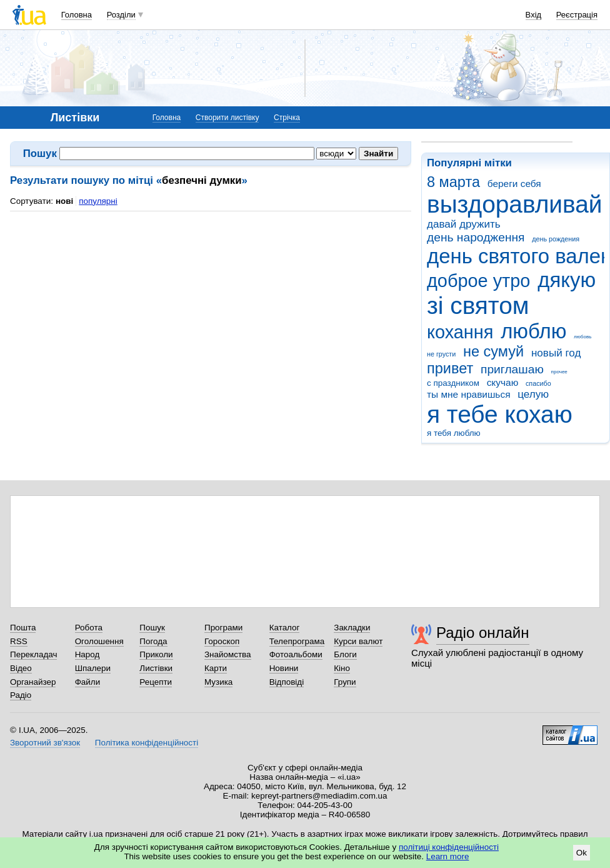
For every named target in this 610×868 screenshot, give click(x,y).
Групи (345, 682)
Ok (582, 853)
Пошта (23, 628)
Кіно (342, 668)
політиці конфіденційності (449, 847)
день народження (476, 237)
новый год (556, 353)
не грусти (441, 354)
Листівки (156, 668)
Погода (153, 641)
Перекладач (33, 654)
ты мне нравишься (469, 394)
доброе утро (478, 281)
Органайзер (33, 682)
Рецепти (156, 682)
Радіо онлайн (483, 633)
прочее (559, 372)
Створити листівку (227, 118)
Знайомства (228, 654)
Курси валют (358, 641)
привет (450, 368)
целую (533, 394)
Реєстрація (577, 15)
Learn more (448, 856)
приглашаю (512, 369)
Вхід (534, 15)
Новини (284, 668)
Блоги (345, 654)
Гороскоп (222, 641)
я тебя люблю (454, 433)
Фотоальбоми (296, 654)
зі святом (478, 305)
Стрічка (287, 118)
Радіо (21, 695)
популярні (98, 201)
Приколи (156, 654)
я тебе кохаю (500, 414)
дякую (567, 280)
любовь (582, 337)
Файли (88, 682)
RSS (19, 641)
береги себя (514, 184)
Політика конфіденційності (147, 743)
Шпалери (93, 668)
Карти (216, 668)
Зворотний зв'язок (45, 743)
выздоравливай (514, 204)
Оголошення (99, 641)
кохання (460, 332)
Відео (21, 668)
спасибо (538, 383)
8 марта (453, 182)
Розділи (121, 15)
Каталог (285, 628)
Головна (77, 15)
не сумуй (493, 351)
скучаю (503, 382)
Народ (87, 654)
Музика (218, 682)
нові (64, 201)
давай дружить (464, 224)
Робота (89, 628)
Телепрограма (297, 641)
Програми (223, 628)
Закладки (352, 628)
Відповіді (287, 682)
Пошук (152, 628)
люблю (533, 331)
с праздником (453, 383)
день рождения (556, 239)
